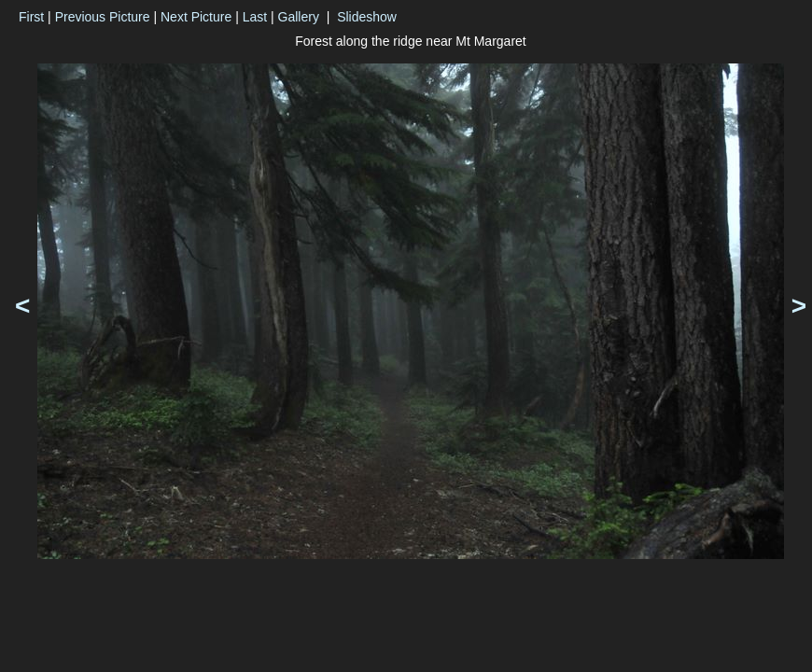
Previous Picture (103, 17)
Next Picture (196, 17)
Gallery (299, 17)
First (31, 17)
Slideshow (367, 17)
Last (255, 17)
